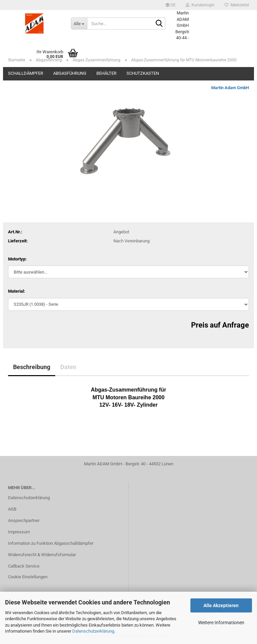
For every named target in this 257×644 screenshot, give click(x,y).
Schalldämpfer (26, 73)
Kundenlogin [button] (200, 5)
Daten (68, 367)
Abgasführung (70, 73)
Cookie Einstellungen (28, 577)
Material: (17, 291)
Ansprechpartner (24, 520)
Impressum (19, 532)
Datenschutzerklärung (93, 631)
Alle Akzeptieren (221, 605)
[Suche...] (79, 23)
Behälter (106, 73)
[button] (171, 5)
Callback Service (24, 566)
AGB (12, 509)
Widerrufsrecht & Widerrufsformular (42, 555)
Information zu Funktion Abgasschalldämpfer (51, 543)
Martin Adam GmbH (230, 88)
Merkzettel (237, 5)
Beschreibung (32, 367)
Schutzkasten (143, 73)
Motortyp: (17, 259)
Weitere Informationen (221, 623)
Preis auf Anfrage (220, 325)
